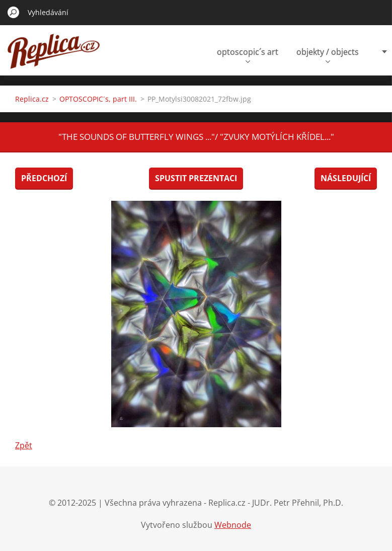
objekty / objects (328, 55)
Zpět (24, 445)
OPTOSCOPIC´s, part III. (98, 99)
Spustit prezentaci (196, 178)
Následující (346, 178)
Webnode (233, 525)
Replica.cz (32, 99)
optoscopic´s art (248, 55)
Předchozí (44, 178)
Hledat (14, 12)
